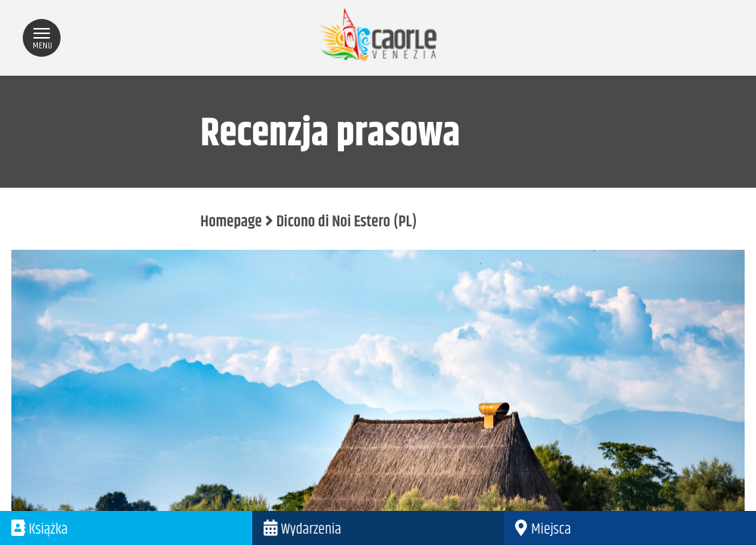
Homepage (231, 223)
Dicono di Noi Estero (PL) (347, 223)
